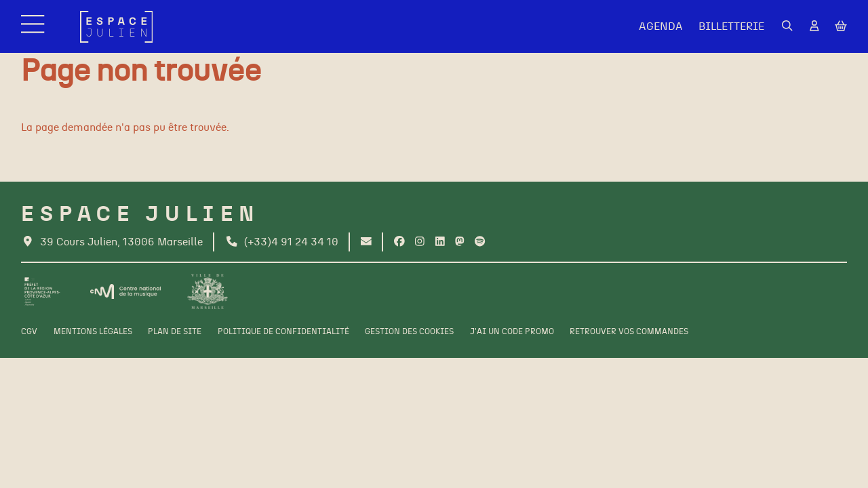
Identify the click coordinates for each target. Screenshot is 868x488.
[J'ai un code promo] (512, 332)
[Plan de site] (175, 332)
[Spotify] (480, 242)
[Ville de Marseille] (208, 291)
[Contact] (366, 242)
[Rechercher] (787, 26)
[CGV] (29, 332)
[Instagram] (420, 242)
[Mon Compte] (814, 26)
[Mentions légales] (93, 332)
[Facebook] (399, 242)
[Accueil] (117, 27)
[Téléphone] (281, 242)
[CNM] (125, 291)
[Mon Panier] (841, 27)
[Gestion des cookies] (409, 332)
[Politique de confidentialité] (283, 332)
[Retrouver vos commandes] (629, 332)
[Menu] (34, 27)
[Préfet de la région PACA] (42, 291)
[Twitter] (460, 242)
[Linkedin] (440, 242)
